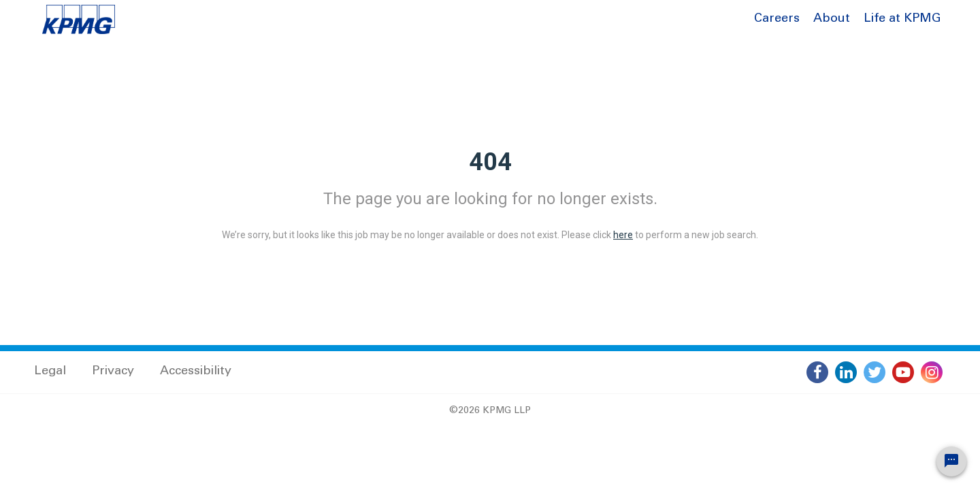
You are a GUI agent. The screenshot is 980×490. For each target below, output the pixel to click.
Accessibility (196, 372)
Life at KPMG (902, 19)
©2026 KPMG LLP (490, 411)
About (832, 19)
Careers (777, 19)
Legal (50, 372)
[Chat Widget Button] (951, 461)
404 (490, 162)
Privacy (113, 372)
